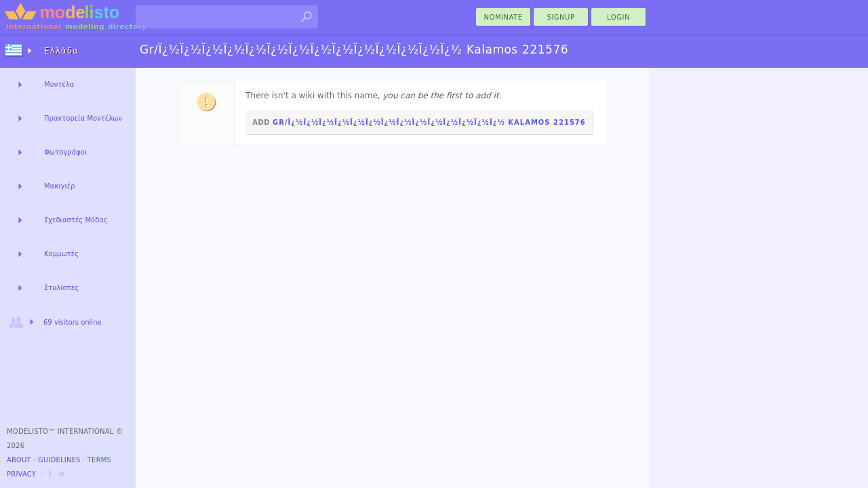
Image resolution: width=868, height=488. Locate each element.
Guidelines (59, 460)
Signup (561, 17)
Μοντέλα (59, 84)
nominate (504, 17)
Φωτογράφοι (65, 152)
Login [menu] (618, 17)
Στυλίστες (61, 288)
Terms (99, 460)
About (19, 460)
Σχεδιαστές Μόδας (76, 220)
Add (419, 122)
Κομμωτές (61, 254)
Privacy (21, 474)
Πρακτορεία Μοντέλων (83, 118)
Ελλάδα (61, 51)
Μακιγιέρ (60, 186)
